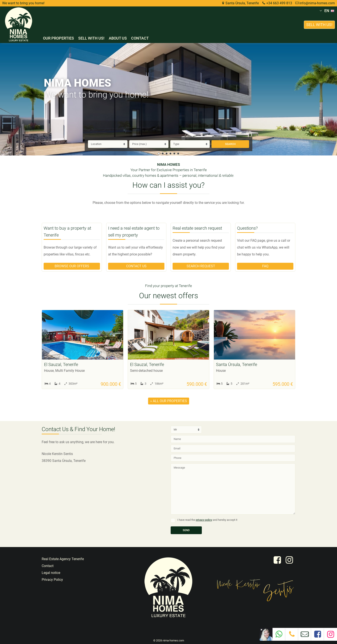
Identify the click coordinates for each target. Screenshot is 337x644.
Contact (140, 38)
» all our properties (169, 401)
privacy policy (204, 520)
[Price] (149, 144)
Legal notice (51, 573)
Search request (201, 266)
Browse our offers (72, 266)
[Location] (108, 144)
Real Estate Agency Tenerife (63, 559)
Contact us (136, 266)
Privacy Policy (52, 580)
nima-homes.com (173, 640)
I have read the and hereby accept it (207, 520)
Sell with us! (91, 38)
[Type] (190, 144)
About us (118, 38)
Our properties (58, 38)
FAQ (265, 266)
